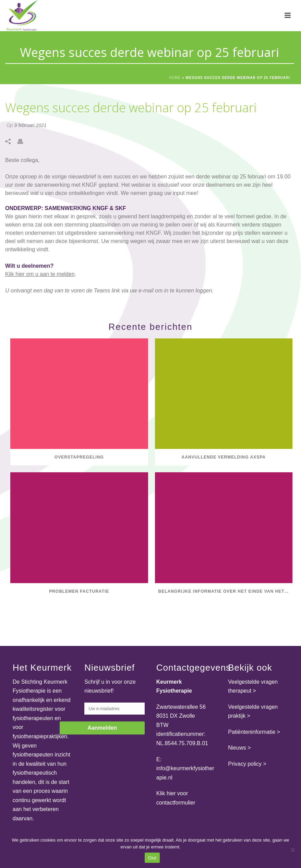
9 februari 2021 (30, 125)
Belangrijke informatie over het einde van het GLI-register (226, 591)
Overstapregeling (79, 457)
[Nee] (292, 850)
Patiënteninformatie (252, 732)
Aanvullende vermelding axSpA (224, 457)
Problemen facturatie (79, 591)
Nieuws (237, 748)
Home (175, 78)
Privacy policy (245, 764)
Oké (152, 858)
